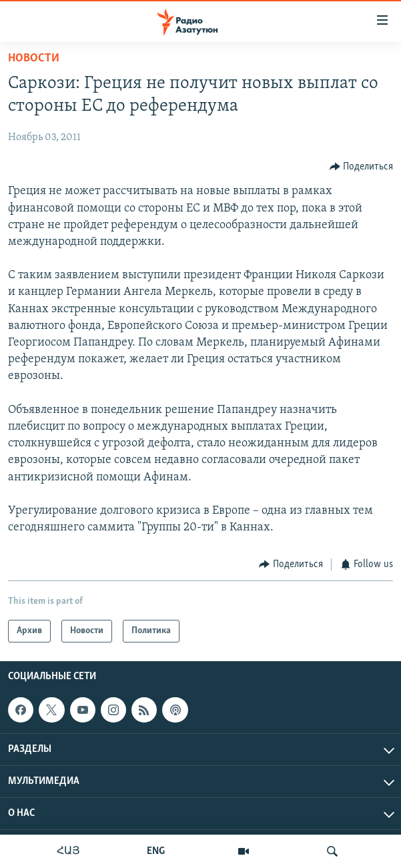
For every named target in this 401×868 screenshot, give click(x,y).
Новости (34, 58)
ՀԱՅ (68, 851)
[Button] (362, 166)
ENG (156, 851)
